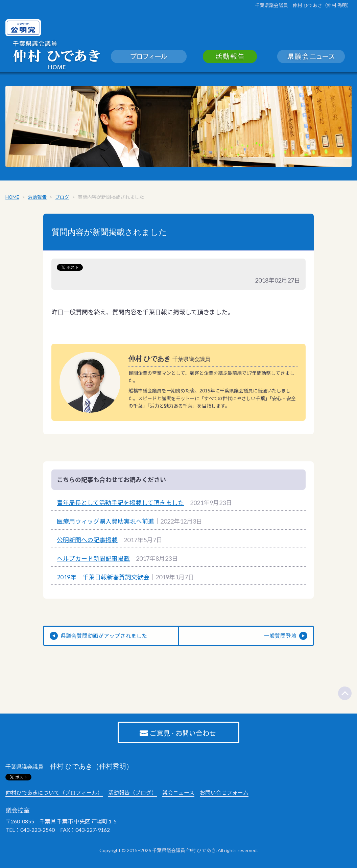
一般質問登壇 (280, 637)
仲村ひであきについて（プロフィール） (54, 794)
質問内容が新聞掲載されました (109, 233)
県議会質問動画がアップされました (104, 637)
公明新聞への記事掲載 (87, 541)
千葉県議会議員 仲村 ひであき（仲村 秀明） (303, 5)
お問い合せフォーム (224, 794)
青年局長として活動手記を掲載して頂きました (120, 504)
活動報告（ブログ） (133, 794)
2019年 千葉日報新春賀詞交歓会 (103, 578)
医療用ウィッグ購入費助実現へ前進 (105, 522)
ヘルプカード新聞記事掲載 (93, 559)
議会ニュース (178, 794)
